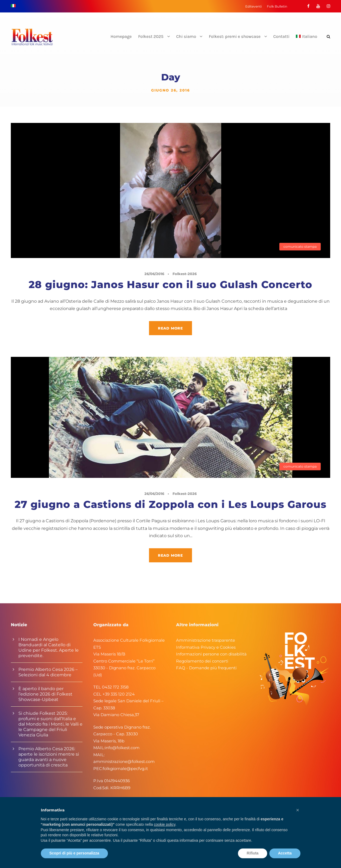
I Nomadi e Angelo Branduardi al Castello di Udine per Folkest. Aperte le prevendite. (49, 647)
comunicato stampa (300, 247)
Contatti (282, 36)
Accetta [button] (285, 853)
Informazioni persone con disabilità (211, 654)
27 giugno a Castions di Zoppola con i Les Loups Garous (170, 504)
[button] (298, 810)
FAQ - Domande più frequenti (206, 668)
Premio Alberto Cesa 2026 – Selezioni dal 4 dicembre (48, 672)
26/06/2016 (154, 274)
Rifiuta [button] (253, 853)
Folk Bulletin (277, 6)
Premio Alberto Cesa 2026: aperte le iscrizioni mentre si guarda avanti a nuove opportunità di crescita (49, 757)
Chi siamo (186, 36)
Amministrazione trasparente (206, 640)
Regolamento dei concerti (202, 661)
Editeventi (254, 6)
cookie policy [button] (165, 824)
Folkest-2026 (185, 274)
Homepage (121, 36)
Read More (170, 328)
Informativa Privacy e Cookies (206, 647)
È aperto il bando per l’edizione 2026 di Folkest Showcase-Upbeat (45, 694)
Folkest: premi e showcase (235, 36)
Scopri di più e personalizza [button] (74, 853)
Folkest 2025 (151, 36)
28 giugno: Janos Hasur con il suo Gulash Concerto (170, 284)
